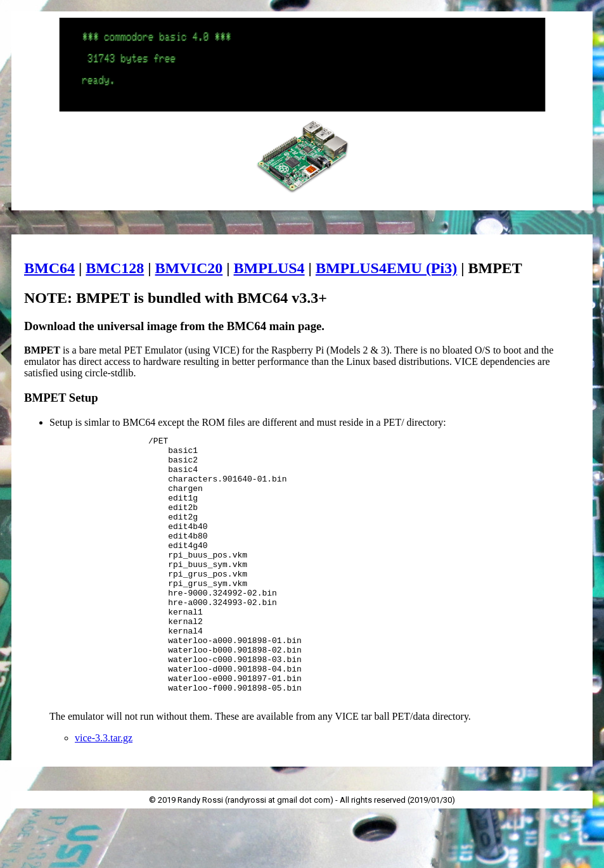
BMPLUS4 (269, 268)
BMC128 (115, 268)
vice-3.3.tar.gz (104, 791)
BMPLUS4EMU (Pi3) (386, 268)
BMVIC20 (189, 268)
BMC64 (49, 268)
